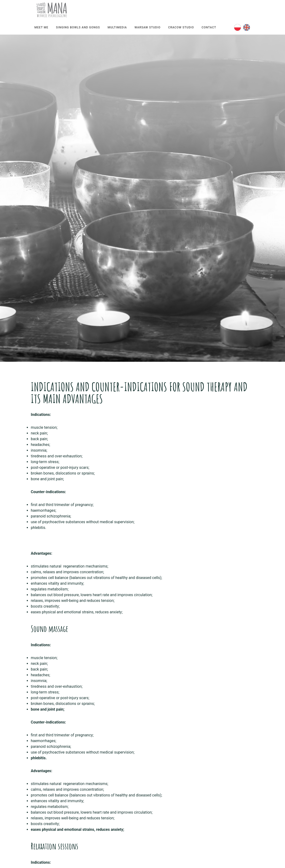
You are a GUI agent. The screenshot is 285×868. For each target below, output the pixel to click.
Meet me (41, 27)
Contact (209, 27)
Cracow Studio (181, 27)
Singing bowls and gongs (78, 27)
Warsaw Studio (147, 27)
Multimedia (117, 27)
